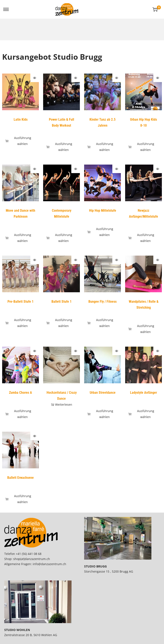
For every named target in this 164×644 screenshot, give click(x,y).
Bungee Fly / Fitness (102, 302)
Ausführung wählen (18, 141)
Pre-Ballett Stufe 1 (20, 302)
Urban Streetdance (103, 393)
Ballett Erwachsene (20, 478)
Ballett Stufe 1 (61, 302)
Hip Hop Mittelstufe (103, 211)
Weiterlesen (62, 404)
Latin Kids (21, 119)
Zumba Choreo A (20, 393)
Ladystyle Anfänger (143, 393)
